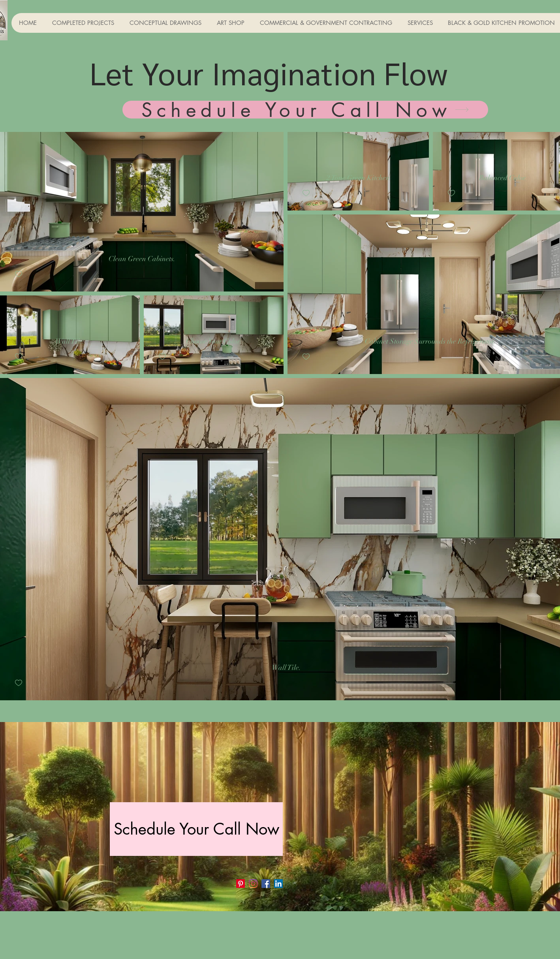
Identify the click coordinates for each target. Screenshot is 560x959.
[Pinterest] (241, 884)
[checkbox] (19, 274)
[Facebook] (266, 884)
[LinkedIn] (278, 884)
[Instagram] (253, 884)
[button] (83, 23)
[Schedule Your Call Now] (305, 110)
